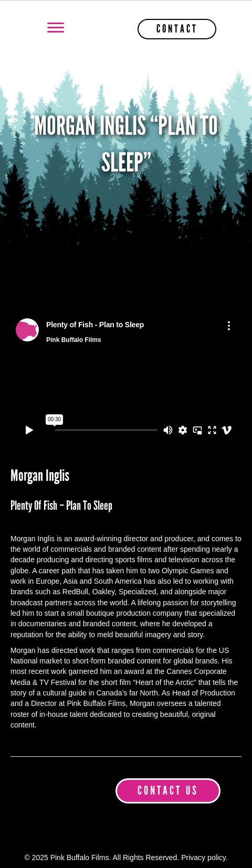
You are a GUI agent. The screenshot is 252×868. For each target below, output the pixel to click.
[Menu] (56, 28)
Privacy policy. (204, 858)
